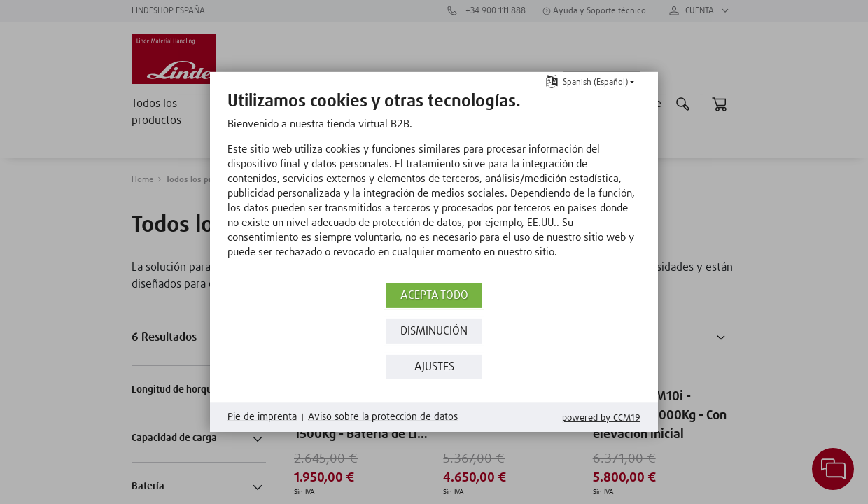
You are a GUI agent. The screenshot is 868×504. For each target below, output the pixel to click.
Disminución (434, 331)
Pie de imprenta (262, 417)
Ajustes (434, 367)
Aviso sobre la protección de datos (383, 417)
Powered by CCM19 (601, 418)
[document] (434, 185)
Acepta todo (434, 296)
